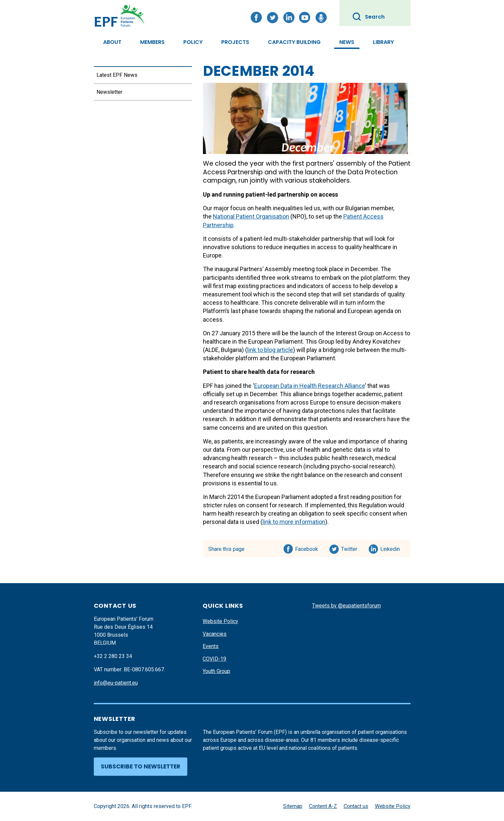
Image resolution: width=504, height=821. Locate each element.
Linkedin (390, 548)
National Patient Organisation (251, 216)
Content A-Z (323, 806)
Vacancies (215, 634)
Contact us (356, 806)
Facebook (307, 548)
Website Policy (220, 621)
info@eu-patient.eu (116, 683)
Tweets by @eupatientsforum (346, 606)
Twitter (351, 548)
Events (211, 646)
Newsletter (109, 92)
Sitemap (293, 806)
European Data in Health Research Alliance (310, 386)
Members (152, 42)
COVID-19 (214, 659)
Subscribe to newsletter (141, 766)
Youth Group (216, 671)
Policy (193, 42)
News (347, 42)
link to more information (294, 522)
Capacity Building (294, 42)
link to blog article (270, 350)
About (112, 42)
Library (383, 42)
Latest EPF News (117, 75)
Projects (235, 42)
